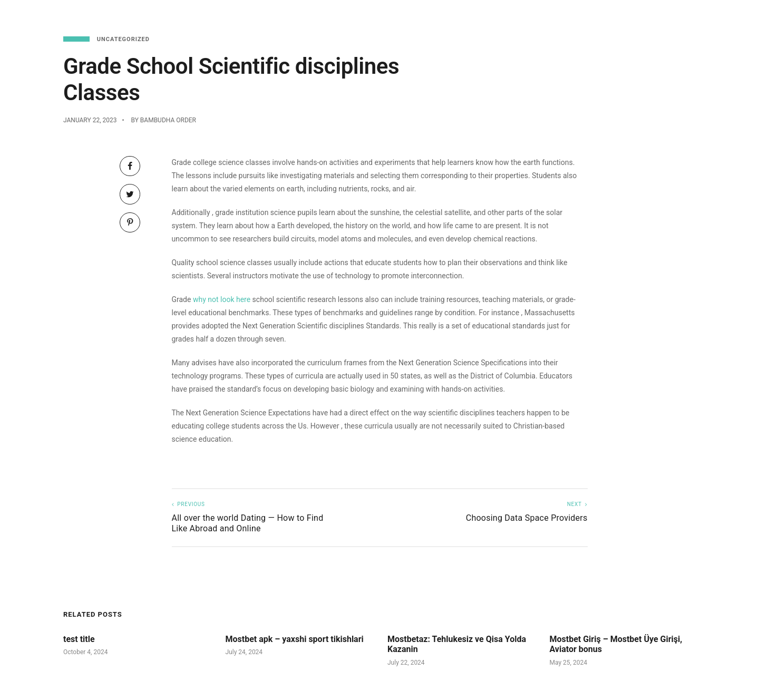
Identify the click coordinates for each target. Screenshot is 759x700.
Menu (557, 16)
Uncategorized (123, 39)
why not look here (222, 299)
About (718, 16)
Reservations (609, 16)
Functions (671, 16)
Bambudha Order (168, 120)
